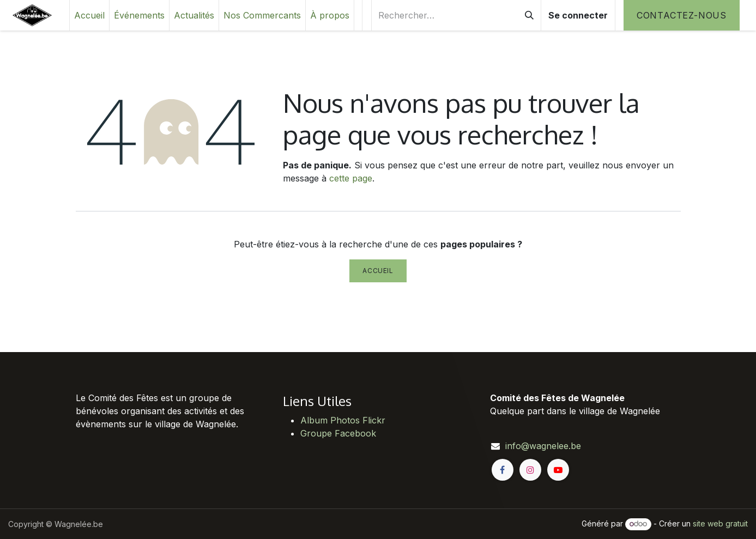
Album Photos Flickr (343, 420)
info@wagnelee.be (543, 446)
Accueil (378, 271)
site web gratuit (720, 523)
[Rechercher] (529, 15)
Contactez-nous (682, 15)
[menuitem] (89, 15)
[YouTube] (558, 470)
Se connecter (578, 15)
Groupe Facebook (338, 433)
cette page (351, 178)
